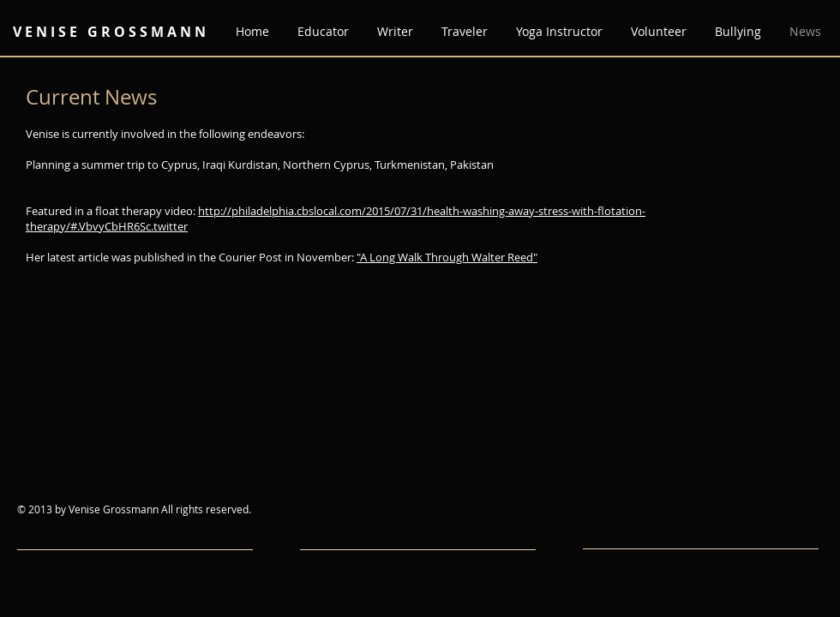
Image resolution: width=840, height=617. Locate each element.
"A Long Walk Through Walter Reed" (447, 257)
